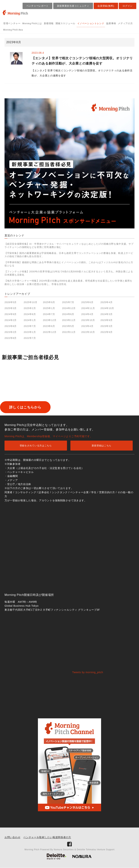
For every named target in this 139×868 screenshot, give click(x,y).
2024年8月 (30, 314)
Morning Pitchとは (32, 23)
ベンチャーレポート (37, 6)
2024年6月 (68, 314)
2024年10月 (107, 308)
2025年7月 (68, 302)
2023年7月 (30, 326)
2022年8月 (11, 338)
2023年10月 (88, 320)
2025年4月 (107, 302)
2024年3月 (107, 314)
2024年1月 (30, 320)
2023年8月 (11, 326)
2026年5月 (11, 302)
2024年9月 (11, 314)
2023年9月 (107, 320)
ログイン (128, 6)
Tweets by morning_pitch (88, 672)
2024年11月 (88, 308)
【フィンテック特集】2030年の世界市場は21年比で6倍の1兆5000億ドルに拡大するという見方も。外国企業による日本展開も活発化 (69, 273)
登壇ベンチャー (12, 23)
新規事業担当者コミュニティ (73, 6)
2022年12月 (50, 332)
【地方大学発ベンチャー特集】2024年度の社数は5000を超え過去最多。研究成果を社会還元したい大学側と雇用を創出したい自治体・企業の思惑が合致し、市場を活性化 (68, 282)
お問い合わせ (12, 837)
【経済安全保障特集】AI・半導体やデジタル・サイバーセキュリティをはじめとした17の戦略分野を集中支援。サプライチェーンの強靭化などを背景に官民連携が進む (69, 246)
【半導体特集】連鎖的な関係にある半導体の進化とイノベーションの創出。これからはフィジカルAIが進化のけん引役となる (69, 264)
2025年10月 (30, 302)
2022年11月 (69, 332)
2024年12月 (69, 308)
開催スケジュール (65, 23)
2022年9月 (107, 332)
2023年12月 (50, 320)
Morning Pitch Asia (13, 30)
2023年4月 (87, 326)
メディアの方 (125, 23)
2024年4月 (87, 314)
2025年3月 (11, 308)
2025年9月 (49, 302)
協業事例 (111, 23)
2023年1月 (30, 332)
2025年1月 (49, 308)
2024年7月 (49, 314)
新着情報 (49, 23)
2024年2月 (11, 320)
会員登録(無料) (106, 6)
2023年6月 (49, 326)
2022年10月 (88, 332)
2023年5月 (68, 326)
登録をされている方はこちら (36, 446)
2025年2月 (30, 308)
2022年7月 (30, 338)
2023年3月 (107, 326)
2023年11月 (69, 320)
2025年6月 (87, 302)
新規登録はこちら (102, 446)
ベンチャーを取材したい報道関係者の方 (47, 837)
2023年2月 (11, 332)
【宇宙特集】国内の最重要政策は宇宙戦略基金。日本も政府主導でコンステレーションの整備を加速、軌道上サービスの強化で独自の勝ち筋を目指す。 (69, 255)
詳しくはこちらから (31, 407)
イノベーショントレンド (91, 23)
